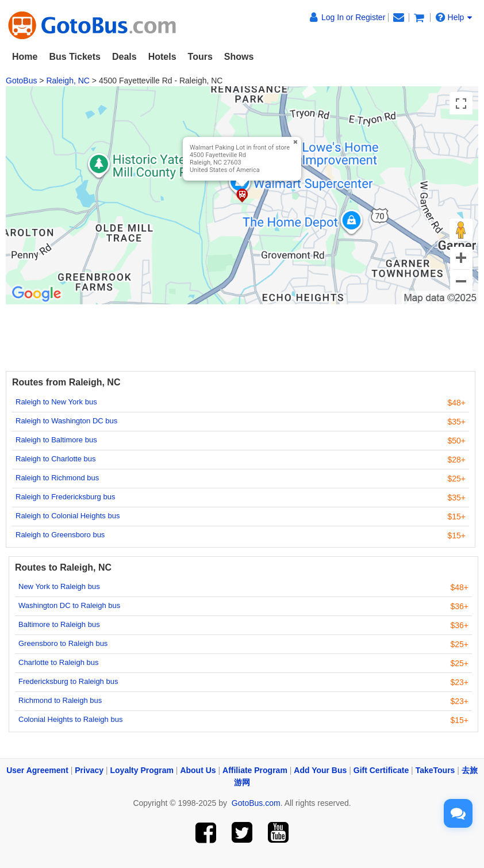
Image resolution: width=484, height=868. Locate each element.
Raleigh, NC (68, 81)
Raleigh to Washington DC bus (66, 421)
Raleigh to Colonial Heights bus (68, 516)
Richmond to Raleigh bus (60, 700)
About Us (198, 770)
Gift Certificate (381, 770)
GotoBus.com (256, 803)
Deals (124, 57)
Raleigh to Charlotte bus (55, 459)
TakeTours (435, 770)
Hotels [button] (162, 57)
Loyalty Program (142, 770)
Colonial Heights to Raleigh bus (70, 719)
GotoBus (21, 81)
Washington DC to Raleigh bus (69, 605)
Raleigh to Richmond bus (57, 478)
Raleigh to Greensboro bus (60, 535)
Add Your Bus (320, 770)
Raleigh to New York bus (56, 402)
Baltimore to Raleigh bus (59, 624)
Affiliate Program (255, 770)
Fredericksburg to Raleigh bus (68, 681)
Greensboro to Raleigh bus (63, 643)
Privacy (89, 770)
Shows (239, 57)
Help (454, 17)
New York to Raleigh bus (59, 586)
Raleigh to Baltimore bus (56, 440)
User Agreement (37, 770)
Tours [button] (200, 57)
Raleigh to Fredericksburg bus (65, 497)
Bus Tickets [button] (75, 57)
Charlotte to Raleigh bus (58, 662)
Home (25, 57)
